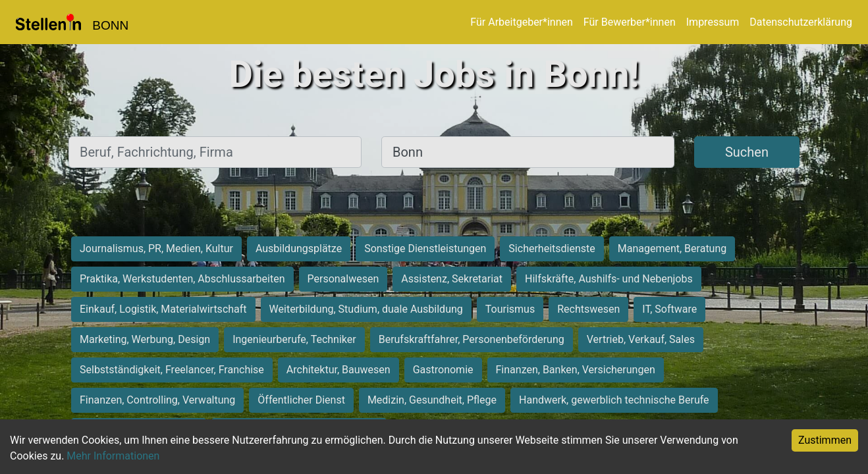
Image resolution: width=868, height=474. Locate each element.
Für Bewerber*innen (630, 22)
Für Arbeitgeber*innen (521, 22)
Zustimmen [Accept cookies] (825, 440)
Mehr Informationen (113, 456)
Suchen (747, 152)
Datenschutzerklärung (801, 22)
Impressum (713, 22)
